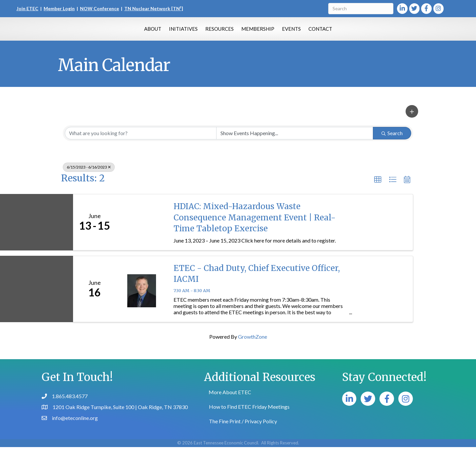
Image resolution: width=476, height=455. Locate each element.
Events (323, 32)
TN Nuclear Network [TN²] (154, 8)
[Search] (361, 9)
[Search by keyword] (141, 141)
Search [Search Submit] (392, 141)
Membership (290, 32)
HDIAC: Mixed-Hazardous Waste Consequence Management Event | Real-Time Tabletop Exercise (255, 225)
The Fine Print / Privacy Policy (243, 429)
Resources (187, 32)
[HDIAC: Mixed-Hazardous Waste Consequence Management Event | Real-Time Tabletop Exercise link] (141, 230)
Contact (352, 32)
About (121, 32)
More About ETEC (230, 400)
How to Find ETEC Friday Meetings (249, 415)
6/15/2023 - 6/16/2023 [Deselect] (89, 175)
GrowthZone (253, 344)
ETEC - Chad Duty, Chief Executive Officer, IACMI (257, 282)
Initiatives (151, 32)
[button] (412, 119)
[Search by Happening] (295, 141)
